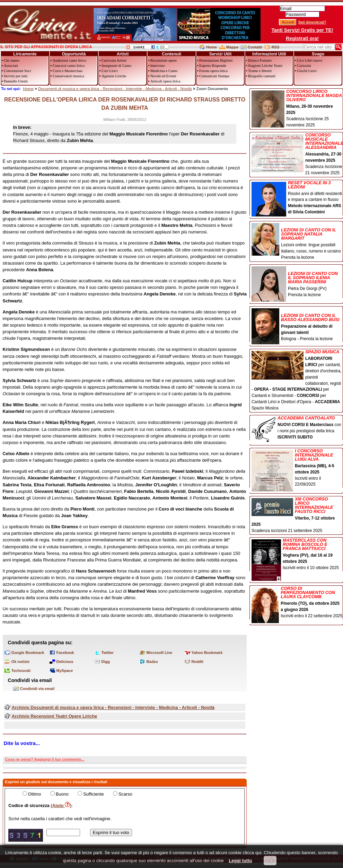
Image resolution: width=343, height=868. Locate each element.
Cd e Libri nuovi (310, 60)
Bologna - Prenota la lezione (297, 325)
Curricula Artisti (114, 60)
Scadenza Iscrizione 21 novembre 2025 (297, 154)
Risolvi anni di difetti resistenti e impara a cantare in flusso (297, 198)
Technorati (21, 671)
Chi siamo (12, 60)
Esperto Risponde (213, 65)
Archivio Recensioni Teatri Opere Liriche (55, 716)
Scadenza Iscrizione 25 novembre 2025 (297, 108)
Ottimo (35, 794)
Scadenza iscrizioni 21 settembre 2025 (297, 515)
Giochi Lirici (307, 71)
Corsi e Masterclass (68, 71)
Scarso (125, 794)
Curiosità (304, 65)
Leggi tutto (240, 861)
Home (212, 47)
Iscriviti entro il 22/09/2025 (297, 468)
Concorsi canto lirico (69, 65)
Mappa (232, 47)
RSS (276, 47)
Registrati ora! (302, 38)
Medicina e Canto (164, 71)
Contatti (255, 47)
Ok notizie (21, 662)
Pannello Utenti (16, 81)
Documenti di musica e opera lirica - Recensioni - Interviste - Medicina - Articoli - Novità (115, 89)
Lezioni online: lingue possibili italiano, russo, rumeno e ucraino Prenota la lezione (297, 242)
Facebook (65, 653)
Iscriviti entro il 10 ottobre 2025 (297, 555)
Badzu (152, 662)
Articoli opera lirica (165, 81)
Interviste (158, 65)
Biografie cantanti (262, 76)
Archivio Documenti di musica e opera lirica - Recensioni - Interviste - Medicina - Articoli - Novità (113, 707)
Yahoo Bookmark (207, 653)
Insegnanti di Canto (116, 65)
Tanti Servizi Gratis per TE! (302, 30)
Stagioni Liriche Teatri (265, 65)
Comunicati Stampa (214, 76)
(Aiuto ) (61, 805)
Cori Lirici (110, 71)
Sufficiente (94, 794)
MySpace (65, 671)
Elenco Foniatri (260, 60)
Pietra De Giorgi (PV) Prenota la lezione (297, 282)
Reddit (197, 662)
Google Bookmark (28, 653)
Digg (106, 662)
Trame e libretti (260, 71)
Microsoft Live (160, 653)
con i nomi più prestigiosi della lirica (297, 428)
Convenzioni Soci (17, 71)
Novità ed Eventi (163, 76)
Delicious (65, 662)
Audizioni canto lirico (69, 60)
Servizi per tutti (16, 76)
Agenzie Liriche (114, 76)
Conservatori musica (68, 76)
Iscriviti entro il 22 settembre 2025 (297, 603)
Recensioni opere (164, 60)
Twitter (108, 653)
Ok (270, 861)
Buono (62, 794)
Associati (11, 65)
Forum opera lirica (213, 71)
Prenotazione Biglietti (216, 60)
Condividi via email (37, 689)
